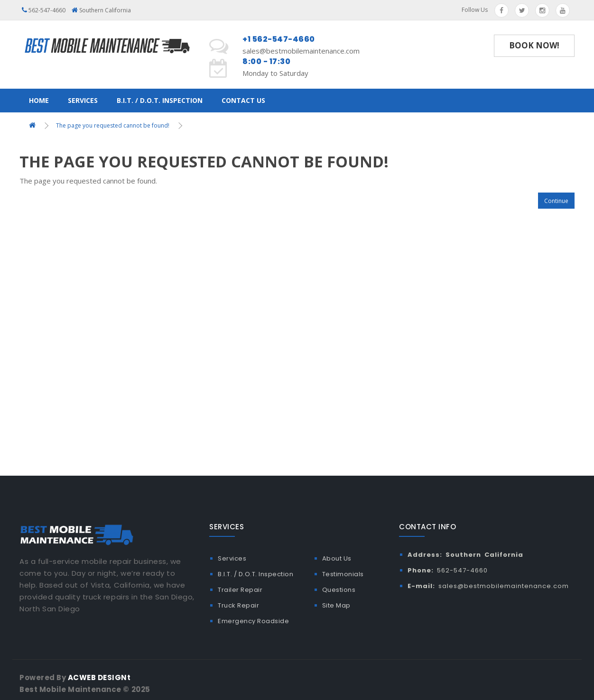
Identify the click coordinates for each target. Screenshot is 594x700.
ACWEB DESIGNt (99, 677)
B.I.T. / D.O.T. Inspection (160, 100)
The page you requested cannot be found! (113, 125)
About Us (337, 558)
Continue (556, 201)
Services (83, 100)
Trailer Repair (240, 590)
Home (39, 100)
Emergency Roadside (253, 621)
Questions (339, 590)
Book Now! (534, 45)
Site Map (336, 605)
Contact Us (243, 100)
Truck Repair (238, 605)
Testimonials (343, 574)
